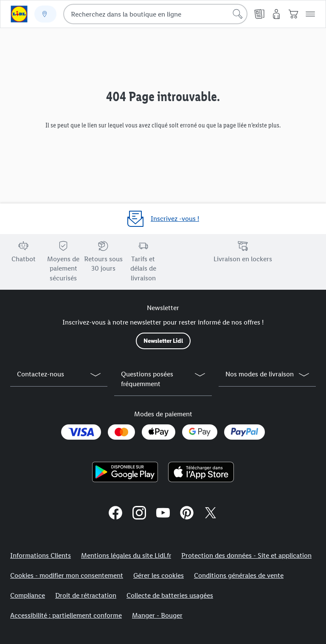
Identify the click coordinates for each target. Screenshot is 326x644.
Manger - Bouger (157, 615)
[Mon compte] (276, 14)
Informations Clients (41, 555)
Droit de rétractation (86, 595)
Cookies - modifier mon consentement (67, 575)
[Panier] (293, 14)
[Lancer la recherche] (238, 14)
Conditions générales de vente (239, 575)
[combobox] (155, 14)
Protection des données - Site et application (246, 555)
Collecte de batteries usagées (170, 595)
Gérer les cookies (159, 575)
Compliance (28, 595)
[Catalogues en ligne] (259, 14)
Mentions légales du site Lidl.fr (126, 555)
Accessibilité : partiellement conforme (66, 615)
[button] (310, 14)
